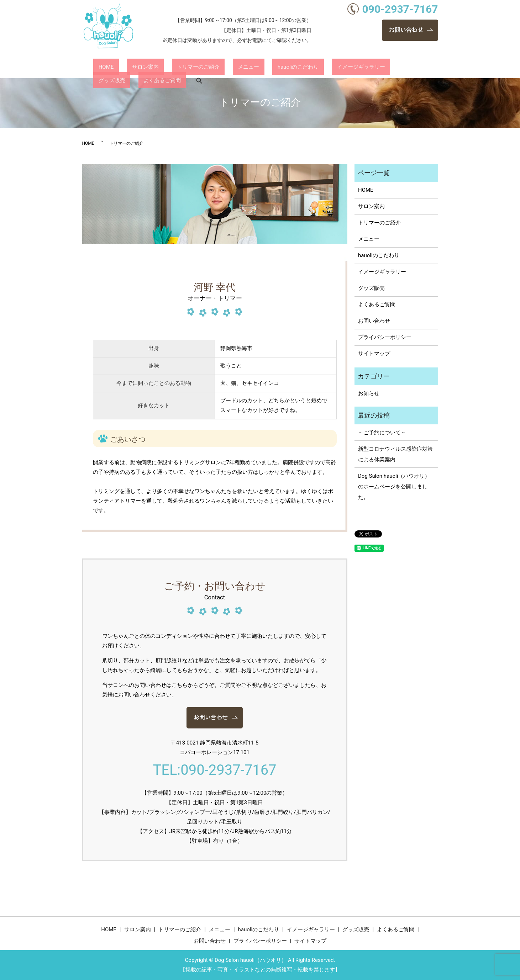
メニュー (212, 67)
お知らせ (369, 393)
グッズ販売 (350, 67)
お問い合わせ (374, 321)
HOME (101, 67)
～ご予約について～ (382, 433)
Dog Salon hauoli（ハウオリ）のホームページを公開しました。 (394, 487)
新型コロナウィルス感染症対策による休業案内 (395, 454)
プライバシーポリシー (385, 337)
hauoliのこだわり (252, 67)
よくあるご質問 (390, 67)
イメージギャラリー (304, 67)
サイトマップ (374, 354)
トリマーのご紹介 (172, 67)
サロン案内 (130, 67)
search (422, 68)
